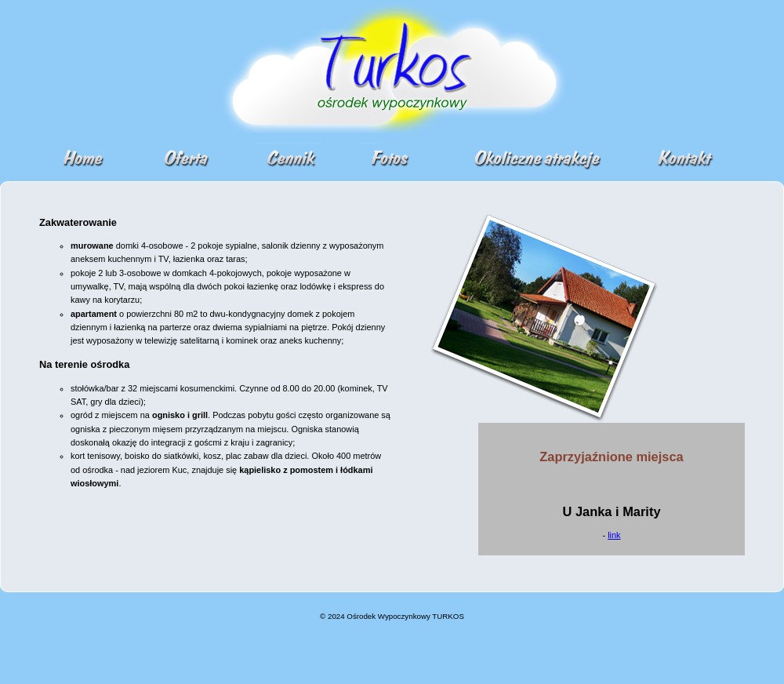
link (614, 535)
